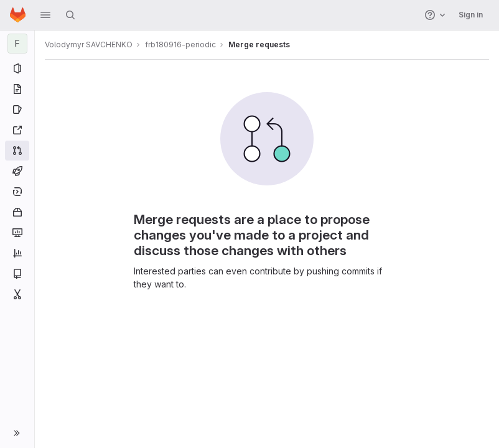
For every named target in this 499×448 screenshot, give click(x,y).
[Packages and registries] (17, 212)
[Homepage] (18, 15)
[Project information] (17, 68)
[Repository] (17, 89)
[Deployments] (17, 192)
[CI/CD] (17, 171)
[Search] (70, 15)
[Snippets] (17, 294)
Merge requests (259, 44)
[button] (45, 15)
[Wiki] (17, 274)
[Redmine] (17, 130)
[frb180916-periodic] (17, 44)
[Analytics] (17, 253)
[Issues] (17, 110)
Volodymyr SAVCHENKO (89, 44)
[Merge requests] (17, 151)
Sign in (471, 15)
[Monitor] (17, 233)
